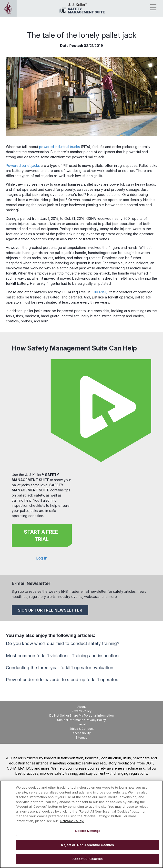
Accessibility (82, 733)
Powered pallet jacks (23, 165)
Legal (82, 724)
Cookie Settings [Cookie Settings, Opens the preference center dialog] (88, 831)
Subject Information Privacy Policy (81, 720)
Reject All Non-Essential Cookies (87, 845)
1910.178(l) (99, 292)
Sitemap (82, 737)
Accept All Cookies (88, 859)
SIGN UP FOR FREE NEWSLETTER (50, 610)
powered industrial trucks (59, 147)
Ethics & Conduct (82, 729)
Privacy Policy (81, 711)
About (82, 707)
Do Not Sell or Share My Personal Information (81, 715)
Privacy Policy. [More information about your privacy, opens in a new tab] (72, 821)
